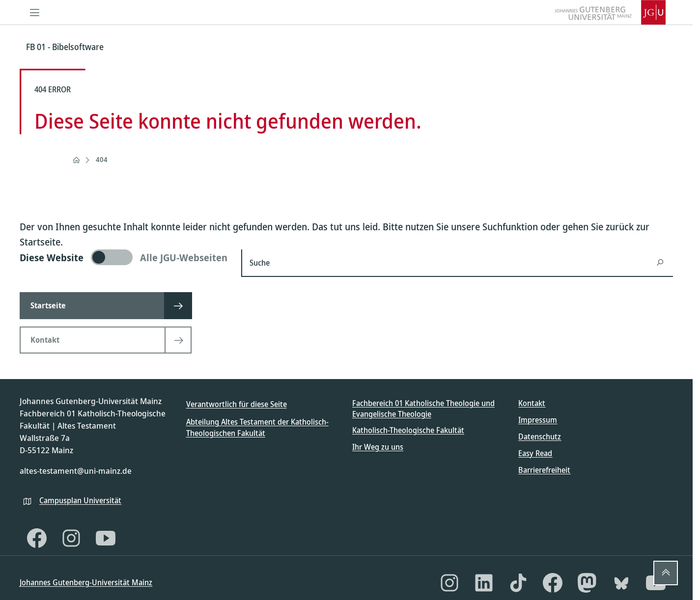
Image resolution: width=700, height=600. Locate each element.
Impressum (538, 420)
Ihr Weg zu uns (378, 447)
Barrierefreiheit (544, 470)
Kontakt (532, 403)
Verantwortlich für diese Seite (237, 404)
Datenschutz (540, 436)
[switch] (125, 257)
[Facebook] (37, 538)
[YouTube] (106, 538)
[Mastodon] (587, 583)
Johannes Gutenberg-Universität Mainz (86, 582)
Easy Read (535, 453)
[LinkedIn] (484, 583)
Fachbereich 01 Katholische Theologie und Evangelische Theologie (423, 409)
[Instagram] (71, 538)
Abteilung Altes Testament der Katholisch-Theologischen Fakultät (257, 427)
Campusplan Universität (80, 500)
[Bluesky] (621, 583)
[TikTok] (518, 583)
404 (102, 159)
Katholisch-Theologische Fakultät (408, 430)
